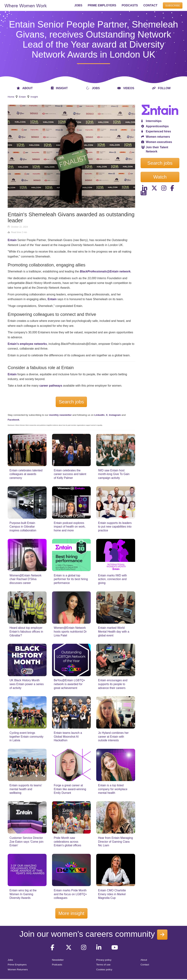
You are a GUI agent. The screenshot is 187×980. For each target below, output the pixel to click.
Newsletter (58, 960)
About (144, 960)
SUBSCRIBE (173, 5)
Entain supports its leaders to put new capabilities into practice (115, 527)
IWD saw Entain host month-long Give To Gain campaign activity (114, 474)
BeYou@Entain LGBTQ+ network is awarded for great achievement (70, 684)
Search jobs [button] (160, 163)
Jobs (10, 960)
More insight (71, 913)
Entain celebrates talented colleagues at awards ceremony (26, 474)
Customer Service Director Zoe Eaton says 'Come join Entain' (26, 842)
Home (11, 97)
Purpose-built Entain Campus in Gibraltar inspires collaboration (23, 527)
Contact (145, 965)
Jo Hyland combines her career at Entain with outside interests (113, 737)
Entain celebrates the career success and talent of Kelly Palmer (70, 474)
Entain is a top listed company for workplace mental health (113, 789)
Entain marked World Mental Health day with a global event (114, 632)
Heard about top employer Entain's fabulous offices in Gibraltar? (26, 632)
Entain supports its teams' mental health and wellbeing (26, 789)
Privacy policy (104, 960)
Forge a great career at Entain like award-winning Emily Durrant (70, 789)
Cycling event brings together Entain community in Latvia (26, 737)
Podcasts (57, 965)
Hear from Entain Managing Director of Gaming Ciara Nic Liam (116, 842)
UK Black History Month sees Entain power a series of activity (27, 684)
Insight (34, 97)
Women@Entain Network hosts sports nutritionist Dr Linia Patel (70, 632)
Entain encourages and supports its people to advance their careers (113, 684)
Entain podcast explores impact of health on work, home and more (70, 527)
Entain (22, 97)
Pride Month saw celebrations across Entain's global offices (68, 842)
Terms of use (103, 965)
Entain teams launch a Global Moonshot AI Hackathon (68, 737)
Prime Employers (17, 965)
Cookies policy (104, 970)
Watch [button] (160, 177)
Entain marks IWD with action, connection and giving (112, 579)
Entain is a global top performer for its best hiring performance (71, 579)
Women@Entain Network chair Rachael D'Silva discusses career (25, 579)
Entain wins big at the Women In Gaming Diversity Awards (23, 894)
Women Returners (18, 970)
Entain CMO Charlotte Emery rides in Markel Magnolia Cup (112, 894)
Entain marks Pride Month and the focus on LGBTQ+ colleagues (70, 894)
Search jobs (71, 402)
